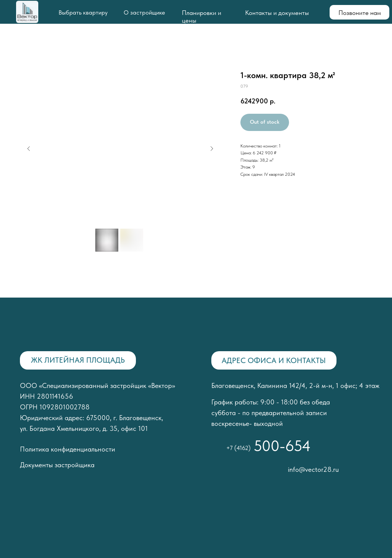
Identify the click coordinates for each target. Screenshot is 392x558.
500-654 (282, 446)
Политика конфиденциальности (68, 449)
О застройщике (144, 12)
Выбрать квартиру (83, 12)
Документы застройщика (57, 465)
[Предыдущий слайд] (29, 149)
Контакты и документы (277, 13)
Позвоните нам (360, 13)
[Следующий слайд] (212, 149)
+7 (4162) (238, 448)
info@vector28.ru (313, 469)
